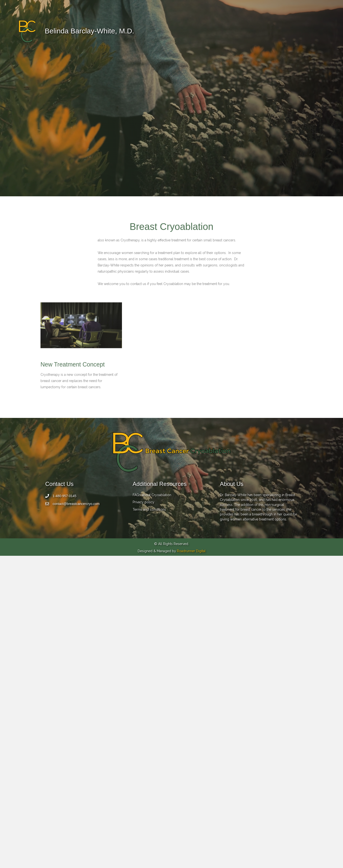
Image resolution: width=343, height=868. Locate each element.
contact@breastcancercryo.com (76, 816)
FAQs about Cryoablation (152, 807)
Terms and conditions (149, 821)
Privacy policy (144, 814)
